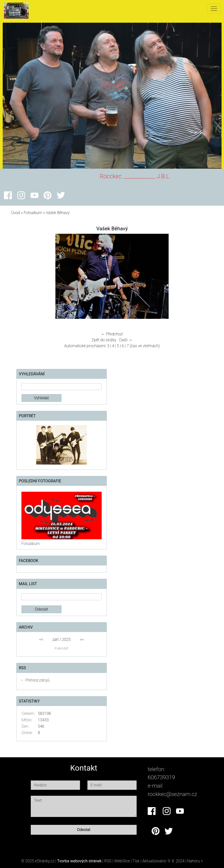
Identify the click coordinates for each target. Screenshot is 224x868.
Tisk (136, 861)
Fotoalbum (33, 213)
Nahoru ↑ (195, 861)
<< (41, 640)
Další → (126, 340)
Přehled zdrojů (38, 680)
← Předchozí (112, 334)
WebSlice (122, 861)
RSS (108, 861)
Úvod (16, 213)
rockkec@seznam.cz (172, 794)
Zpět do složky (104, 340)
